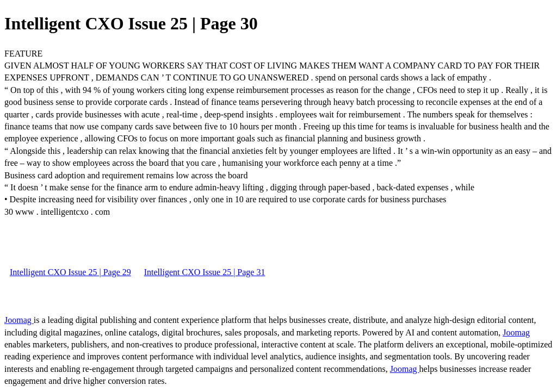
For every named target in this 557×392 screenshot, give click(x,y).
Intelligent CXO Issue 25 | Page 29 (70, 272)
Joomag (19, 320)
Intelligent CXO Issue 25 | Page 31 (205, 272)
